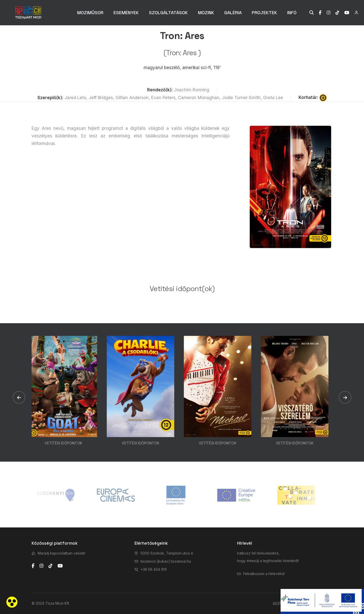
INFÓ (292, 13)
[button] (19, 397)
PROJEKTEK (264, 13)
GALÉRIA (233, 13)
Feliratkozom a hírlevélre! (264, 574)
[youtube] (60, 566)
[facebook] (33, 566)
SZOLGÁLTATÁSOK (168, 13)
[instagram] (41, 566)
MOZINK (206, 13)
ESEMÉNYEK (126, 13)
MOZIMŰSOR (90, 13)
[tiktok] (51, 566)
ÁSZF (277, 603)
